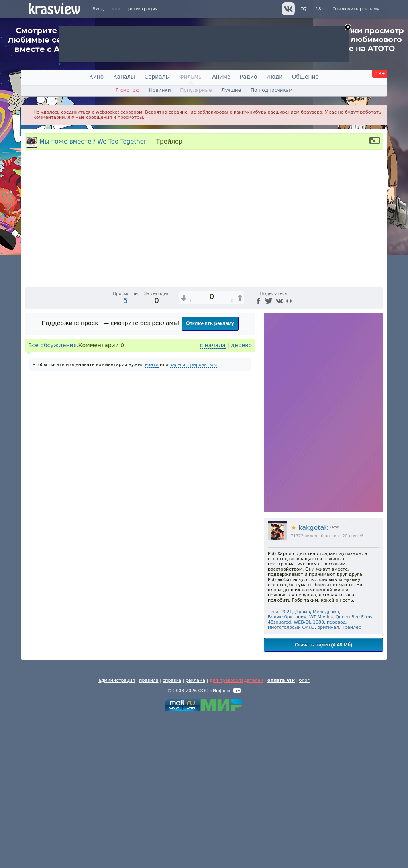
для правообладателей (236, 831)
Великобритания (287, 768)
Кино (96, 77)
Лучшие (231, 90)
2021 (287, 763)
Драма (303, 763)
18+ (320, 9)
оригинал (329, 778)
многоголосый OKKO (291, 778)
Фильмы (191, 77)
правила (149, 831)
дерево (241, 496)
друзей (356, 687)
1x (326, 431)
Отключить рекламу (356, 9)
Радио (249, 77)
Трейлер (351, 778)
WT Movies (321, 768)
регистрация (143, 9)
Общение (305, 77)
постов (332, 687)
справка (172, 831)
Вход (98, 9)
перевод (336, 773)
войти (152, 515)
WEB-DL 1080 (309, 773)
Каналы (124, 77)
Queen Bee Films (354, 768)
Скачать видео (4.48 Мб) (324, 795)
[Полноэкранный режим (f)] (376, 431)
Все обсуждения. (53, 496)
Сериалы (157, 77)
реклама (195, 831)
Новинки (160, 90)
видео (311, 687)
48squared (279, 773)
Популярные (196, 90)
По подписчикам (272, 90)
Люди (275, 77)
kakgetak (309, 678)
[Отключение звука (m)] (339, 431)
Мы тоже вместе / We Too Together (93, 141)
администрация (117, 831)
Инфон (221, 841)
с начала (213, 496)
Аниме (221, 77)
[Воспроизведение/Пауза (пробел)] (31, 431)
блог (304, 831)
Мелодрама (326, 763)
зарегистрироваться (193, 515)
